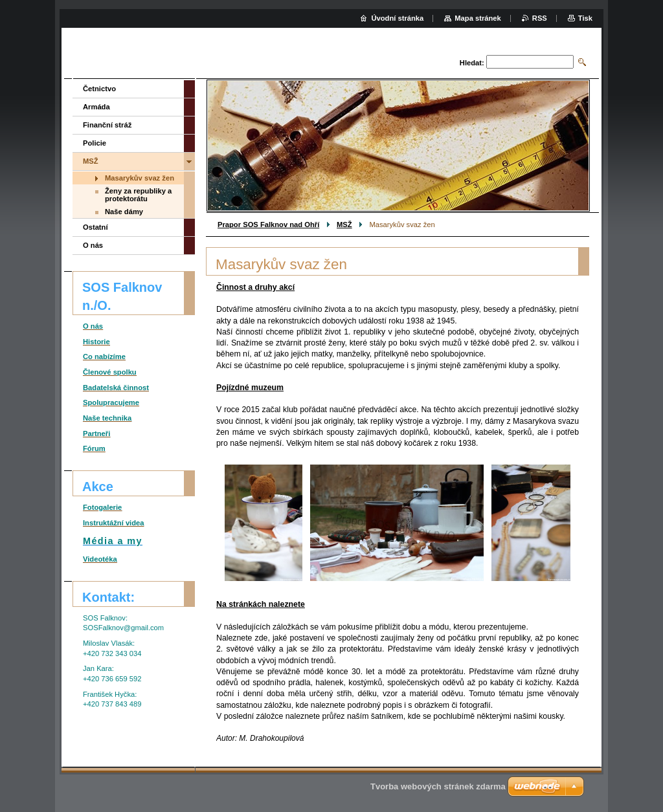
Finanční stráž (107, 125)
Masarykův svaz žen (140, 178)
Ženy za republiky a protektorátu (138, 195)
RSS (540, 18)
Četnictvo (99, 89)
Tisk (585, 18)
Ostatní (96, 227)
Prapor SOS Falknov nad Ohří (268, 225)
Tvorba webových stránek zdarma (438, 786)
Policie (95, 143)
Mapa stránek (478, 18)
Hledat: (472, 63)
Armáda (96, 107)
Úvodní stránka (397, 18)
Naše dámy (124, 212)
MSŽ (344, 225)
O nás (93, 245)
